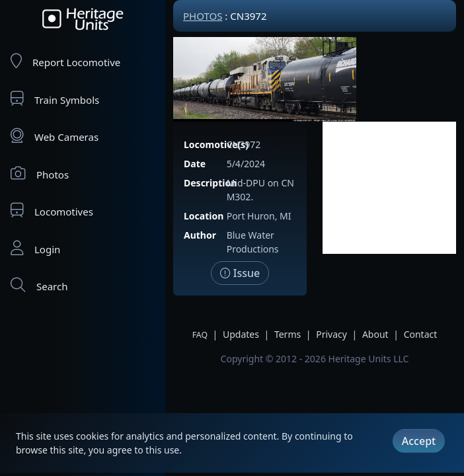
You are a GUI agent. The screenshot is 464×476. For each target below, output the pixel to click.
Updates (241, 334)
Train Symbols (55, 99)
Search (39, 285)
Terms (288, 334)
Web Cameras (55, 136)
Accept (419, 441)
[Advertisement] (389, 188)
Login (35, 248)
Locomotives (52, 211)
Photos (40, 174)
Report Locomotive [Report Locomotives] (65, 61)
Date (195, 164)
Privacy (331, 334)
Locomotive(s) (216, 144)
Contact (421, 334)
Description (210, 183)
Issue (240, 273)
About (375, 334)
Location (204, 216)
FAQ (200, 335)
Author (200, 235)
